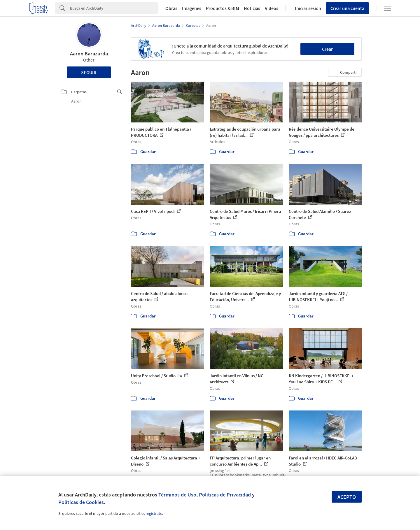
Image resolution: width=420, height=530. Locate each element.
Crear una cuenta (347, 8)
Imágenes (192, 8)
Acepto (347, 497)
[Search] (114, 8)
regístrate (154, 513)
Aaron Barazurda (89, 53)
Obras (171, 8)
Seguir (89, 72)
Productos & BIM (223, 8)
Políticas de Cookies (81, 502)
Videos (272, 8)
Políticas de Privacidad (225, 495)
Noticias (252, 8)
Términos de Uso (177, 495)
